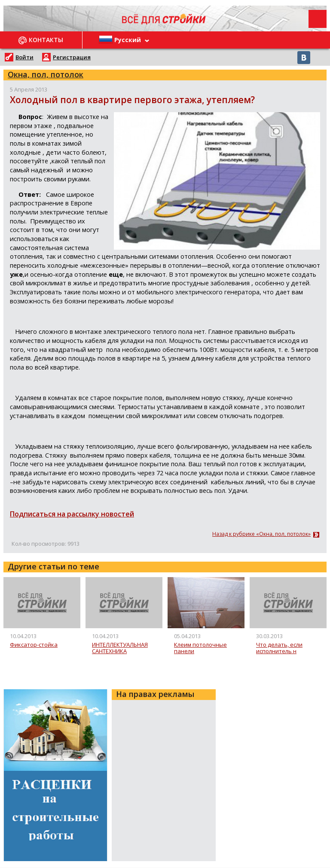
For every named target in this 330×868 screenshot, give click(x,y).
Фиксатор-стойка (34, 645)
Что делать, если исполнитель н (279, 648)
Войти (24, 57)
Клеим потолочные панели (200, 648)
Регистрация (72, 57)
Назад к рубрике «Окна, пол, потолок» (261, 534)
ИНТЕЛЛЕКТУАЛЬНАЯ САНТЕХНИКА (120, 648)
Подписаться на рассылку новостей (72, 514)
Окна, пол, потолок (46, 74)
